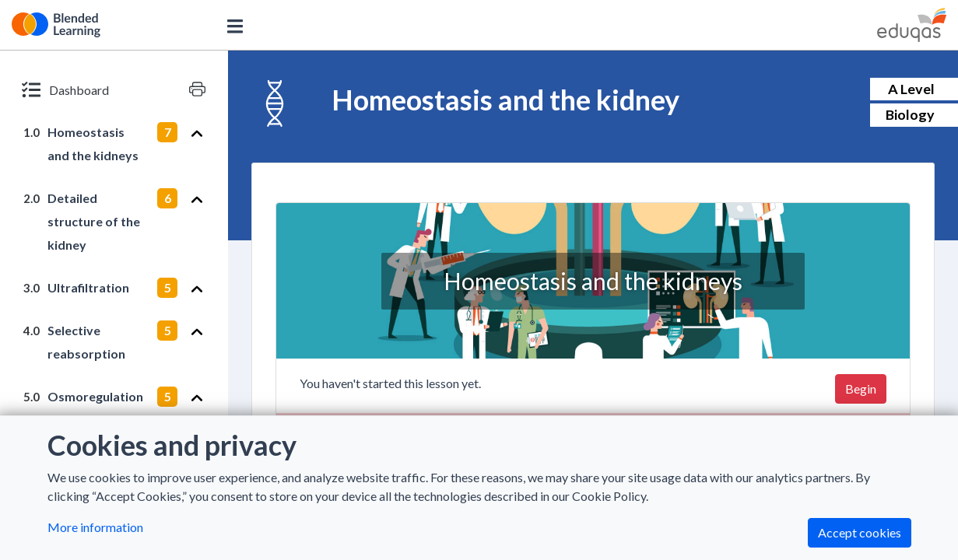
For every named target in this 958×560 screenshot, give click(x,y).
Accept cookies (860, 532)
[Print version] (197, 89)
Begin (861, 388)
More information (95, 527)
